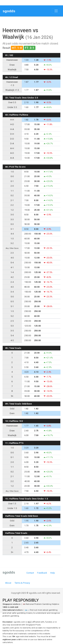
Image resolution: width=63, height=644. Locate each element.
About (8, 583)
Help (52, 573)
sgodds (9, 11)
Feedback (42, 573)
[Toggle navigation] (56, 11)
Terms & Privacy (22, 583)
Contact (30, 573)
